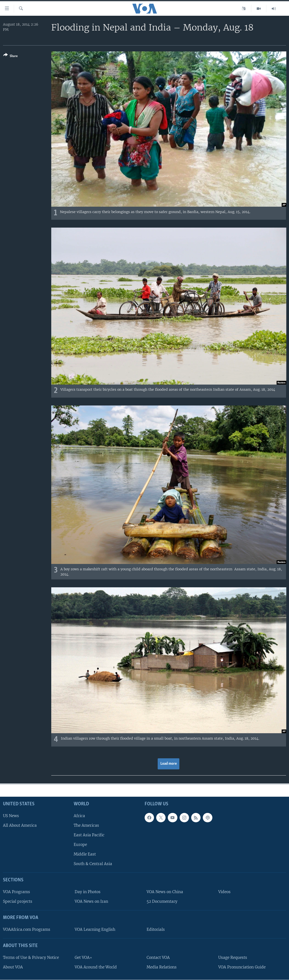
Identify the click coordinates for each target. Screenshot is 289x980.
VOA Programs (17, 892)
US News (11, 816)
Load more (169, 764)
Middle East (85, 854)
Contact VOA (158, 957)
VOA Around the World (96, 967)
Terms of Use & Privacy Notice (31, 957)
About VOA (13, 967)
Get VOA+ (83, 957)
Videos (224, 892)
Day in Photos (88, 892)
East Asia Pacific (89, 835)
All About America (20, 825)
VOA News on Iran (91, 901)
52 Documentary (162, 901)
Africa (79, 816)
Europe (80, 845)
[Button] (10, 56)
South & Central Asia (93, 864)
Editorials (156, 929)
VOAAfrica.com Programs (27, 929)
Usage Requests (233, 957)
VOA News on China (165, 892)
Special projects (18, 901)
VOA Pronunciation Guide (242, 967)
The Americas (86, 825)
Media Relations (162, 967)
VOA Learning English (95, 929)
